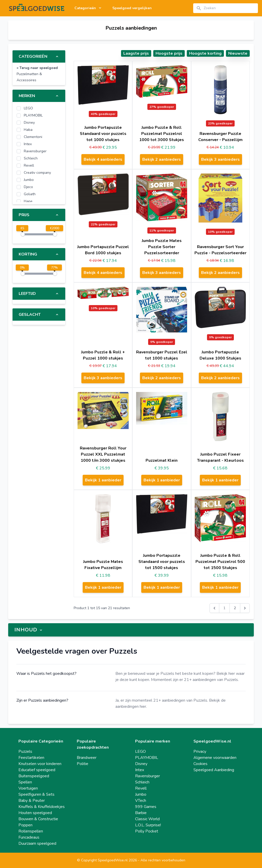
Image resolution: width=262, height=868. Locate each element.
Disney (141, 764)
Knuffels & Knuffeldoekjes (42, 807)
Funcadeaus (29, 837)
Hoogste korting (205, 53)
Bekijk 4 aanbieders (103, 159)
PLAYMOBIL (147, 758)
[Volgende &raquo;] (245, 608)
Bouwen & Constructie (38, 819)
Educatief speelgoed (37, 770)
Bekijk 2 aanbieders (162, 159)
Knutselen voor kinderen (40, 764)
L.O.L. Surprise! (148, 825)
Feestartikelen (31, 758)
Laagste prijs (136, 53)
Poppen (25, 825)
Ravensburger (148, 776)
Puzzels (25, 751)
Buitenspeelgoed (34, 776)
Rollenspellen (31, 831)
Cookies (200, 764)
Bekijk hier (226, 674)
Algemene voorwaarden (215, 758)
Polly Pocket (147, 831)
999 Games (146, 807)
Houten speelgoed (35, 813)
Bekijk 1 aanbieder (103, 480)
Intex (140, 770)
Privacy (200, 751)
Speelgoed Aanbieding (214, 770)
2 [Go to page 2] (235, 608)
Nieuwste (238, 53)
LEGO (140, 751)
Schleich (142, 782)
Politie (83, 764)
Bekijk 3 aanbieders (220, 159)
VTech (141, 801)
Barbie (141, 813)
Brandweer (87, 758)
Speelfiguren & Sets (36, 794)
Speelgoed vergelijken (132, 8)
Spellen (25, 782)
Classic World (147, 819)
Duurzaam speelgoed (37, 843)
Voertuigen (28, 788)
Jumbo (141, 794)
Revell (141, 788)
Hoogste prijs (169, 53)
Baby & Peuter (32, 801)
